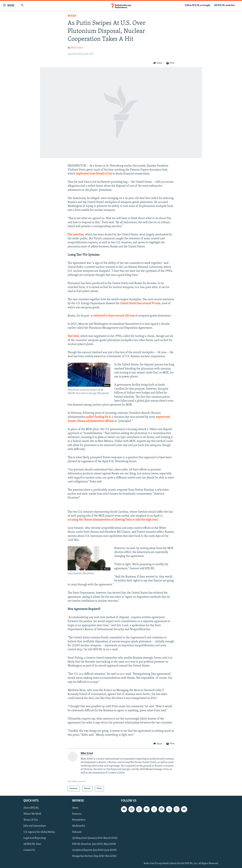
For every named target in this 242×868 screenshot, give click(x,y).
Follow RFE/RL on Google (198, 5)
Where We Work (32, 814)
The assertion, (76, 235)
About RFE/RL (31, 808)
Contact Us (29, 850)
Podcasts (77, 832)
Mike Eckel (77, 48)
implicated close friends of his (94, 174)
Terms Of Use (31, 820)
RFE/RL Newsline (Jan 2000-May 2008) (94, 844)
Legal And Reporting (35, 838)
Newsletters (79, 820)
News (75, 808)
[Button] (158, 63)
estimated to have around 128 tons (114, 316)
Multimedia (79, 826)
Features (77, 814)
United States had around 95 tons (140, 303)
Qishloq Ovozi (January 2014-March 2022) (95, 838)
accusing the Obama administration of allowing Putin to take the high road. (113, 520)
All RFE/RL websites (225, 5)
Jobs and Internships (35, 826)
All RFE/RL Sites (32, 844)
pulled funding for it (98, 417)
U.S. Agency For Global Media (39, 832)
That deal (73, 336)
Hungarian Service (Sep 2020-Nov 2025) (94, 856)
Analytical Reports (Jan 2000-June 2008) (94, 850)
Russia (72, 16)
